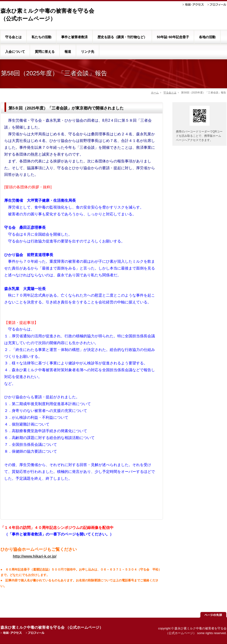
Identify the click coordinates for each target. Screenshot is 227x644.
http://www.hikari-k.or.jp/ (34, 556)
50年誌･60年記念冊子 (173, 37)
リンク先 (88, 52)
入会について (15, 52)
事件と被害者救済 (74, 37)
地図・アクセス (193, 5)
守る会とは (13, 37)
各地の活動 (207, 37)
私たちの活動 (41, 37)
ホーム (155, 93)
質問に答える (45, 52)
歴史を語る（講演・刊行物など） (122, 37)
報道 (68, 52)
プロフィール (217, 5)
